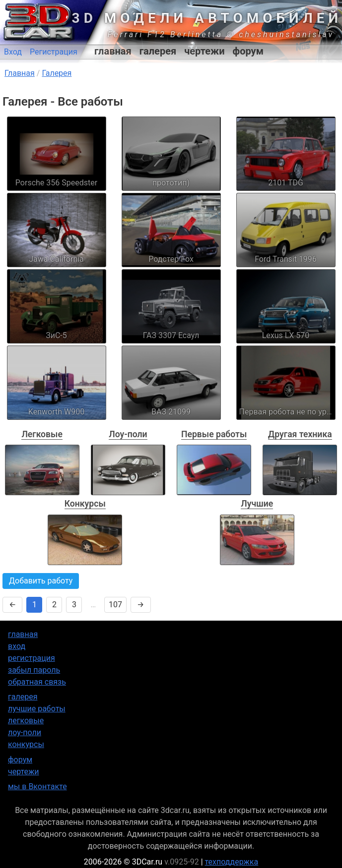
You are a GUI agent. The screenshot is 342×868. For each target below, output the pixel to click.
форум (248, 51)
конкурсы (26, 744)
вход (17, 646)
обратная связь (37, 682)
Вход (13, 52)
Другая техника (300, 434)
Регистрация (54, 52)
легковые (26, 721)
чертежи (204, 51)
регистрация (32, 658)
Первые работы (214, 434)
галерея (158, 51)
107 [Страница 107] (115, 605)
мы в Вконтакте (37, 786)
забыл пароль (34, 670)
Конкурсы (85, 504)
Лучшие (257, 504)
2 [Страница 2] (54, 605)
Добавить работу (41, 581)
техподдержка (232, 862)
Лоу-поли (128, 434)
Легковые (42, 434)
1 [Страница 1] (34, 605)
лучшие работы (37, 709)
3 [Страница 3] (74, 605)
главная (113, 51)
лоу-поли (25, 732)
